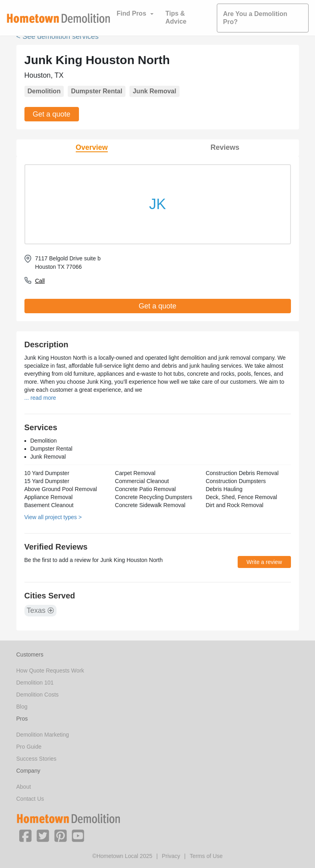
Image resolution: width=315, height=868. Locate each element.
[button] (25, 835)
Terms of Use (206, 856)
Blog (22, 707)
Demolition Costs (38, 695)
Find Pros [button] (131, 13)
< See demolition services (58, 36)
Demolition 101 (35, 683)
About (24, 787)
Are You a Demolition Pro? (255, 18)
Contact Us (30, 799)
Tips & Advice (176, 17)
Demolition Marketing (43, 735)
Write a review (264, 562)
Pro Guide (29, 747)
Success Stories (36, 759)
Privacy (171, 856)
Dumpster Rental (97, 91)
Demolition (44, 91)
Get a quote (52, 114)
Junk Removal (154, 91)
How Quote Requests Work (50, 671)
